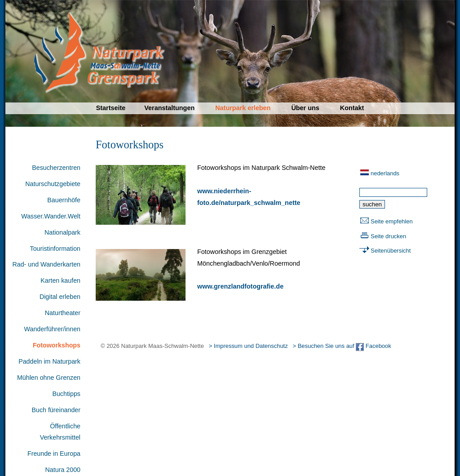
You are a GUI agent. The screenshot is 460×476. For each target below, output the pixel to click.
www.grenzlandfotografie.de (240, 286)
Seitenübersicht (391, 251)
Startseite (111, 108)
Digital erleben (60, 297)
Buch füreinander (56, 410)
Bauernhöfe (64, 200)
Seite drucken (388, 236)
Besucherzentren (56, 168)
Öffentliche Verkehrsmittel (60, 432)
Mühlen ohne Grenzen (49, 378)
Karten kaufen (60, 280)
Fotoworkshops (57, 345)
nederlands (385, 173)
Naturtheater (63, 313)
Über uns (305, 108)
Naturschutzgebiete (53, 184)
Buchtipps (66, 394)
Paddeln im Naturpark (49, 361)
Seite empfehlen (392, 221)
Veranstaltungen (169, 108)
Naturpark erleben (243, 108)
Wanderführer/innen (52, 329)
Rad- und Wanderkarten (46, 264)
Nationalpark (62, 232)
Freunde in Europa (54, 454)
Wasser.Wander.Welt (51, 216)
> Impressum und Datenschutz (248, 346)
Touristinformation (55, 249)
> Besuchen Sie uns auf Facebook (342, 346)
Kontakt (352, 108)
